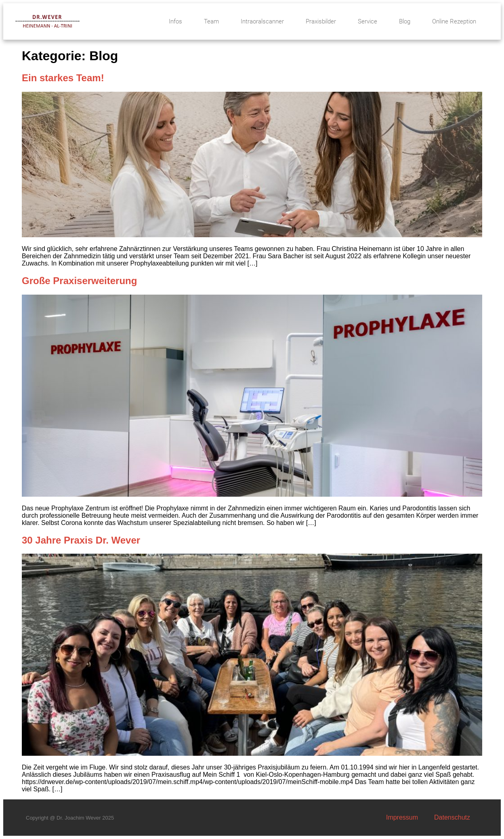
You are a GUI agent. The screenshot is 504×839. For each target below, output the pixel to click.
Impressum (402, 817)
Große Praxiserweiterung (79, 281)
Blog (405, 21)
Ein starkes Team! (63, 78)
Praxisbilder (321, 21)
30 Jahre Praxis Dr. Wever (81, 540)
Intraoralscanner (262, 21)
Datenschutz (452, 817)
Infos (175, 21)
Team (211, 21)
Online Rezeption (454, 21)
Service (367, 21)
